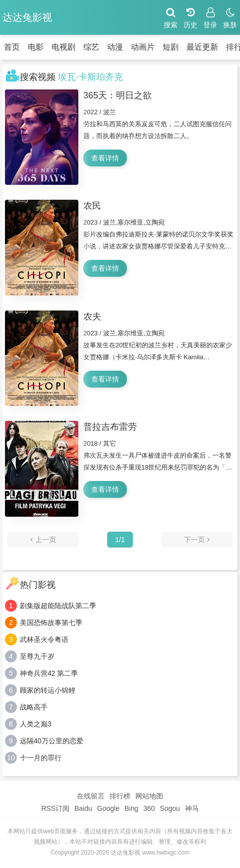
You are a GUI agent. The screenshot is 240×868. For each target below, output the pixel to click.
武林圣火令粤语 (44, 639)
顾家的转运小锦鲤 (48, 690)
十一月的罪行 (41, 758)
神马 (192, 808)
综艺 (91, 47)
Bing (131, 808)
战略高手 (34, 707)
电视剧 (63, 47)
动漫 (115, 47)
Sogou (170, 808)
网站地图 (149, 796)
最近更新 (202, 47)
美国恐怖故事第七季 (51, 623)
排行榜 (120, 796)
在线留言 (91, 796)
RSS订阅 (55, 808)
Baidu (83, 808)
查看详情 (105, 158)
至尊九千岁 (37, 656)
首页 (12, 47)
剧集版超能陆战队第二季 (58, 606)
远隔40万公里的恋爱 (52, 741)
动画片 (143, 47)
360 (149, 808)
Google (108, 808)
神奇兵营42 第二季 (49, 673)
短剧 (171, 47)
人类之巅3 (36, 724)
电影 (36, 47)
